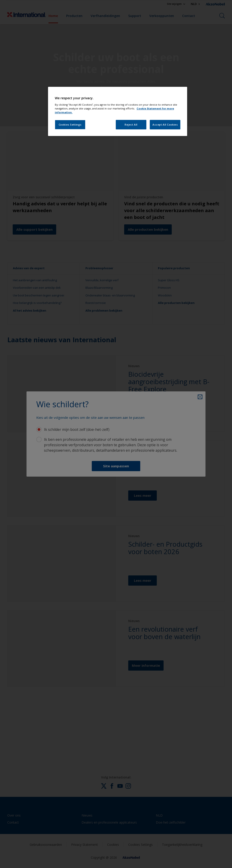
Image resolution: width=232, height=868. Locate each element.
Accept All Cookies (165, 125)
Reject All (131, 125)
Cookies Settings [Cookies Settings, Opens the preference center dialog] (70, 125)
